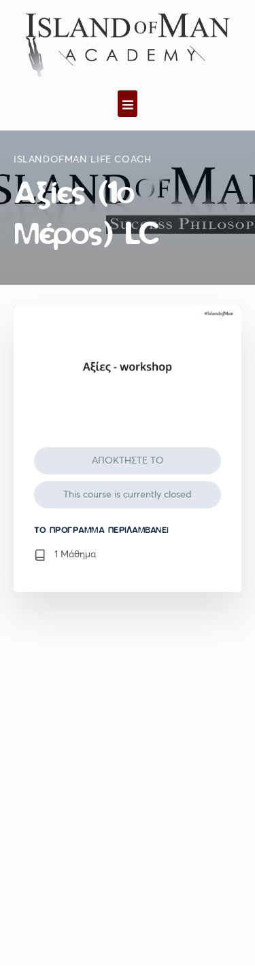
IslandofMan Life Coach (82, 160)
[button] (128, 104)
